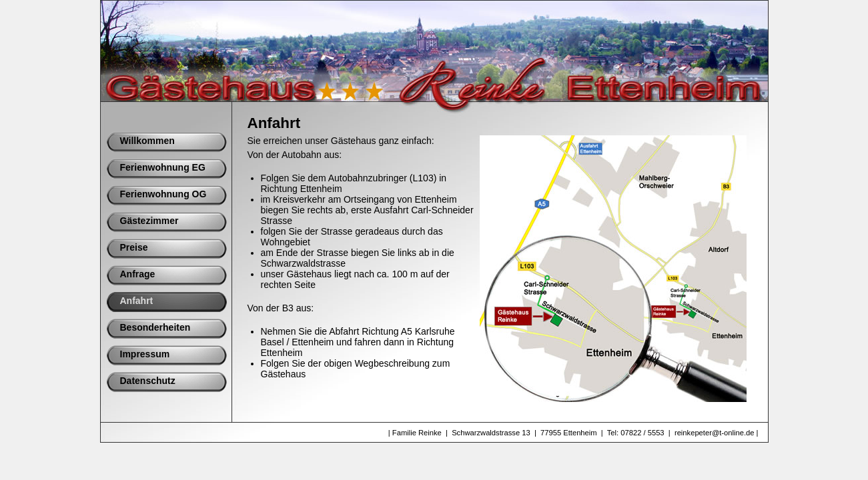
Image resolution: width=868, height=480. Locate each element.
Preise (134, 247)
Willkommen (147, 141)
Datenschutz (148, 381)
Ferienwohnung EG (163, 167)
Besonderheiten (155, 327)
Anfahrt (137, 301)
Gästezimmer (149, 221)
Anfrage (138, 274)
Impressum (145, 354)
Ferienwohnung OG (163, 194)
